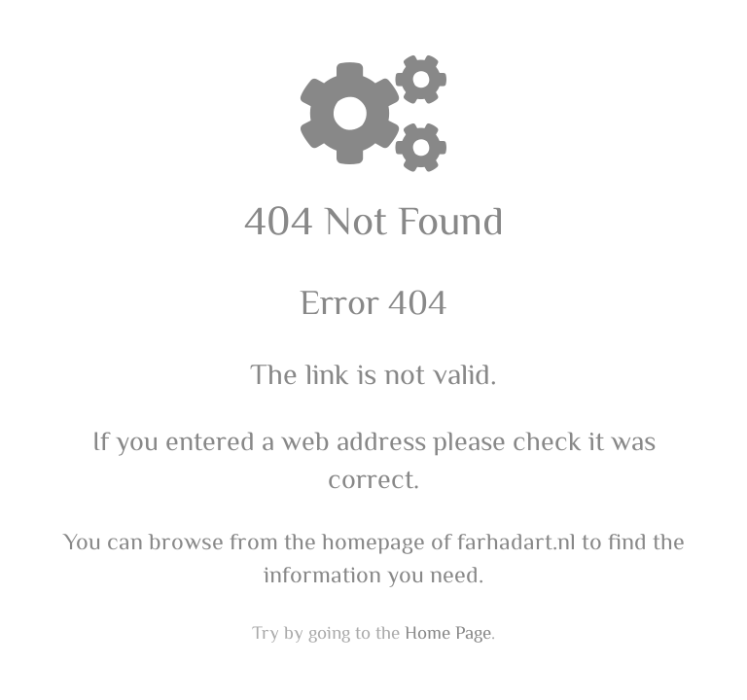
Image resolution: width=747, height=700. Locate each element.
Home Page (448, 631)
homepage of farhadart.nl (449, 541)
